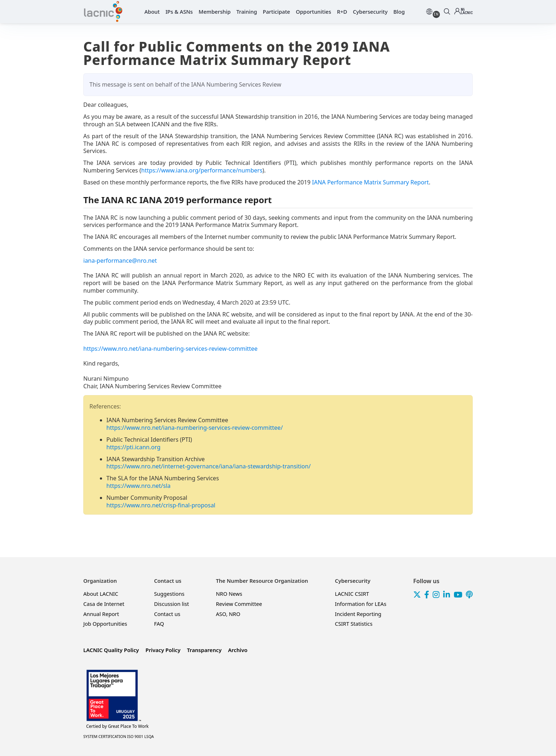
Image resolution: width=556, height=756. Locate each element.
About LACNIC (101, 594)
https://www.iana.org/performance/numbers (202, 170)
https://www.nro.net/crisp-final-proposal (161, 505)
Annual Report (101, 614)
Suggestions (169, 594)
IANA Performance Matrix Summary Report (370, 182)
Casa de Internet (104, 604)
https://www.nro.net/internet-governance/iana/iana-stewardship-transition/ (209, 466)
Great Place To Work (117, 726)
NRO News (229, 594)
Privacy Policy (163, 650)
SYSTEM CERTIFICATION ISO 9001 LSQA (119, 737)
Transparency (204, 650)
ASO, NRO (228, 614)
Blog (399, 12)
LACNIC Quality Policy (111, 650)
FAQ (159, 624)
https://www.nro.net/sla (138, 486)
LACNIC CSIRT (352, 594)
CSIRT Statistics (354, 624)
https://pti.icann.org (133, 447)
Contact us (167, 614)
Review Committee (239, 604)
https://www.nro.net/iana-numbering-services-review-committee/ (195, 428)
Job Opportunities (105, 624)
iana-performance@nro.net (120, 261)
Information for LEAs (361, 604)
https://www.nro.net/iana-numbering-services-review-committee (170, 349)
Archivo (238, 650)
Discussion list (171, 604)
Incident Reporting (358, 614)
